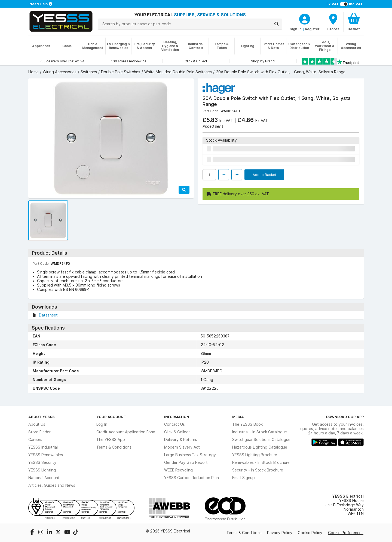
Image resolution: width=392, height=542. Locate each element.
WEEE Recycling (178, 470)
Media (238, 417)
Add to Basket (264, 175)
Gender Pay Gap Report (186, 462)
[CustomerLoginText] (305, 18)
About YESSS (42, 417)
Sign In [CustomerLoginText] (296, 29)
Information (177, 417)
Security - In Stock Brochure (258, 470)
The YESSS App (111, 440)
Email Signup (244, 478)
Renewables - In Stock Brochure (261, 462)
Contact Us (174, 424)
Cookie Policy (310, 533)
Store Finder (39, 432)
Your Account (111, 417)
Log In (102, 424)
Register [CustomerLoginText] (312, 29)
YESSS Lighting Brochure (255, 455)
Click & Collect (177, 432)
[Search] (277, 24)
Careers (35, 440)
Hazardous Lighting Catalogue (260, 447)
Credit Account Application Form (126, 432)
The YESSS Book (247, 424)
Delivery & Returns (181, 440)
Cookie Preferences (346, 533)
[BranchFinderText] (333, 22)
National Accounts (45, 478)
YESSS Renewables (46, 455)
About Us (37, 424)
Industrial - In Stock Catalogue (260, 432)
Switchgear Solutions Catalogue (261, 440)
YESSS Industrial (43, 447)
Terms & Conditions (114, 447)
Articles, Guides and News (52, 485)
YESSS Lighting (42, 470)
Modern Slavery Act (182, 447)
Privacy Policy (280, 533)
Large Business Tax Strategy (190, 455)
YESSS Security (42, 462)
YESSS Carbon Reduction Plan (192, 478)
